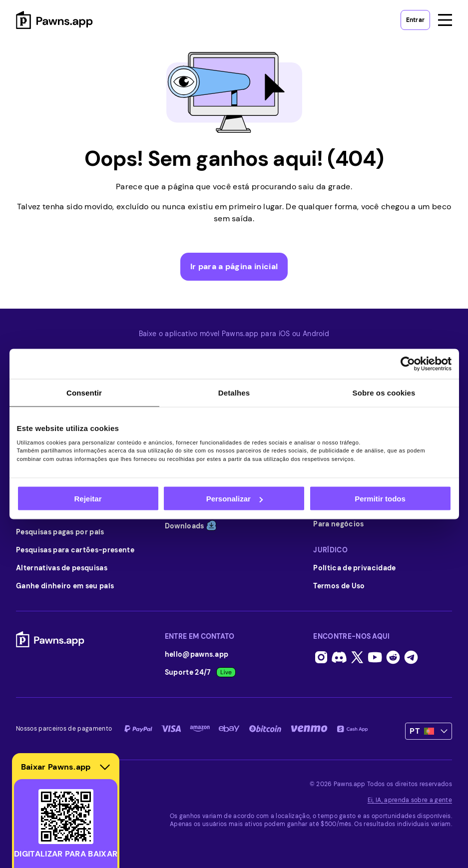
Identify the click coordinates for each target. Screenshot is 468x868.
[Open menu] (445, 20)
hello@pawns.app (197, 654)
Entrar (415, 20)
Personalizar (234, 499)
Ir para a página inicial (234, 266)
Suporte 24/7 (200, 672)
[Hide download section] (105, 767)
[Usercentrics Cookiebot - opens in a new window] (408, 364)
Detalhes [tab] (234, 393)
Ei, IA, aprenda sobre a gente (410, 800)
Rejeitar (88, 499)
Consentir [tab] (84, 393)
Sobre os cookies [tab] (384, 393)
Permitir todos (380, 499)
